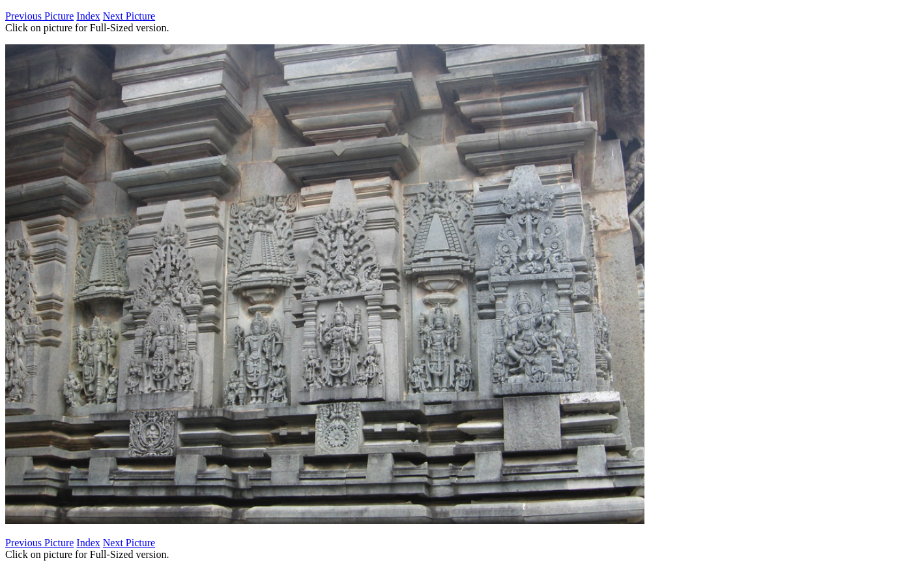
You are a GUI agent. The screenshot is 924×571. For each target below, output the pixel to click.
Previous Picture (39, 16)
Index (88, 16)
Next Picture (129, 16)
